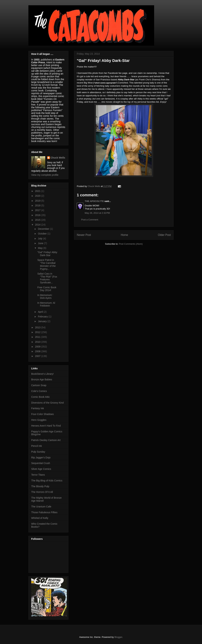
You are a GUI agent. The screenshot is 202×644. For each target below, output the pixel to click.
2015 (38, 220)
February (43, 317)
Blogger (118, 637)
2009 (38, 347)
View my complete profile (45, 175)
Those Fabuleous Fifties (44, 512)
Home (124, 235)
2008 (38, 351)
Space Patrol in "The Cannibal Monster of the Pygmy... (47, 264)
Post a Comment (90, 220)
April (41, 312)
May (41, 248)
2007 (38, 356)
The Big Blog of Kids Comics (47, 481)
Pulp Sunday (38, 452)
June (41, 243)
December (44, 229)
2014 (38, 225)
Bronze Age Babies (42, 379)
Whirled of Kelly (40, 518)
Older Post (164, 235)
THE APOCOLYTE (94, 201)
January (43, 321)
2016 (38, 215)
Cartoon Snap (39, 385)
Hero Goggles (39, 420)
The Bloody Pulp (40, 486)
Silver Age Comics (41, 469)
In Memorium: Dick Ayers (45, 297)
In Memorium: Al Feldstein (46, 304)
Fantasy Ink (38, 408)
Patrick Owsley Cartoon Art (46, 440)
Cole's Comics (39, 391)
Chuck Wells (58, 158)
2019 (38, 201)
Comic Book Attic (41, 397)
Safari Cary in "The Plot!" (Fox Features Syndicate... (47, 278)
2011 (38, 337)
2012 (38, 332)
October (43, 234)
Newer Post (84, 235)
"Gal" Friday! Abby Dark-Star (47, 254)
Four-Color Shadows (42, 414)
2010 (38, 342)
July (40, 239)
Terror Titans (38, 475)
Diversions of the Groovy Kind (47, 403)
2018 (38, 205)
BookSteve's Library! (42, 374)
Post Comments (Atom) (131, 244)
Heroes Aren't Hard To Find (46, 426)
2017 (38, 210)
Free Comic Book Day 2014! (47, 289)
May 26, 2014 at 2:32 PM (97, 213)
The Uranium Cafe (41, 507)
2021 (38, 191)
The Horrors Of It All (42, 492)
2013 (38, 327)
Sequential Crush (41, 463)
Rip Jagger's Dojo (41, 458)
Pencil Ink (37, 446)
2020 (38, 196)
